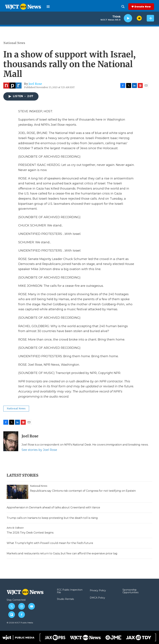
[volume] (139, 18)
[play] (128, 18)
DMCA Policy (97, 598)
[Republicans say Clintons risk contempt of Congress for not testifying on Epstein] (17, 492)
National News (14, 43)
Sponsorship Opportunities (130, 591)
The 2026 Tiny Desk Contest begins (30, 533)
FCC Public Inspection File (70, 591)
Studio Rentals (65, 599)
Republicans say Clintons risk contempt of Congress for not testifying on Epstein (83, 491)
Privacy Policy (98, 591)
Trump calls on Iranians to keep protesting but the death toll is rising (52, 518)
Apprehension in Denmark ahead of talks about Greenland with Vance (53, 507)
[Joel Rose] (11, 441)
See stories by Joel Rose (39, 450)
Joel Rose (35, 84)
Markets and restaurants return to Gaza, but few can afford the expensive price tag (62, 553)
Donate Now (143, 7)
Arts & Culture (15, 528)
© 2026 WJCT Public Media (20, 623)
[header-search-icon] (123, 7)
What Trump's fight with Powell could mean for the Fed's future (50, 543)
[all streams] (150, 18)
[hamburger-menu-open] (48, 7)
